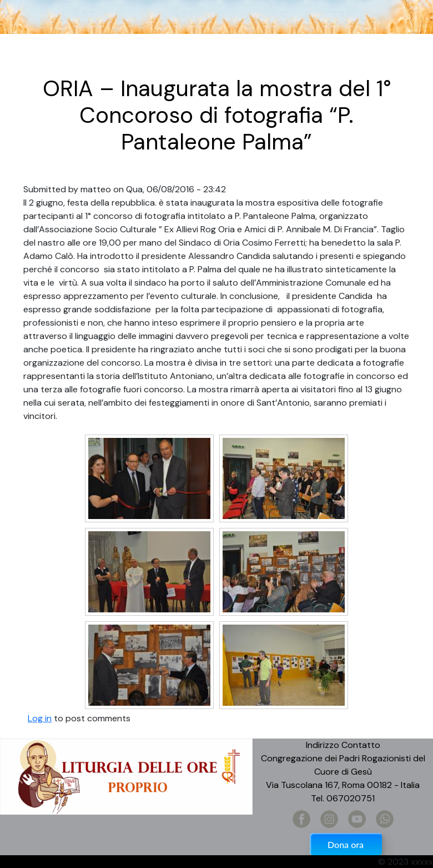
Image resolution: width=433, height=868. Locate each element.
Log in (40, 718)
